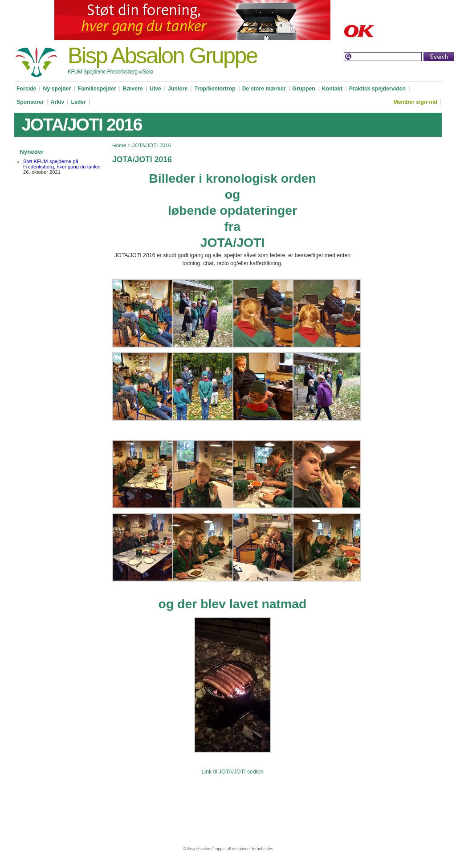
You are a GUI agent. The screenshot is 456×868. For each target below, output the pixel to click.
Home (119, 145)
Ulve (155, 89)
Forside (26, 89)
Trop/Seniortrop (215, 89)
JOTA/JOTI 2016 (152, 145)
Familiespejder (97, 89)
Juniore (178, 89)
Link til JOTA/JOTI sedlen (233, 772)
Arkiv (58, 102)
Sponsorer (30, 102)
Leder (78, 102)
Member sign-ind (415, 102)
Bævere (133, 89)
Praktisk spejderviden (377, 89)
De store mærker (264, 89)
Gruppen (304, 89)
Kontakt (332, 89)
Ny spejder (57, 89)
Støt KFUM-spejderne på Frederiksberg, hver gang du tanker (62, 164)
